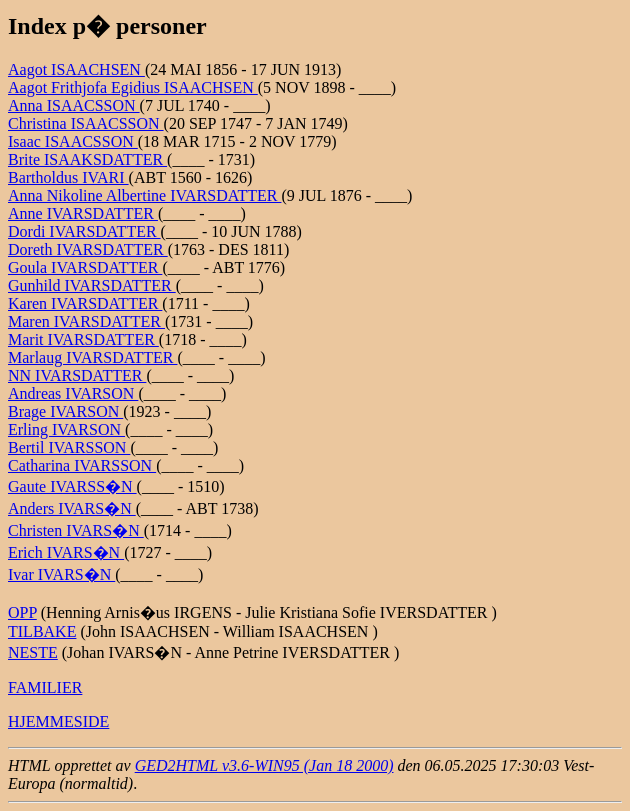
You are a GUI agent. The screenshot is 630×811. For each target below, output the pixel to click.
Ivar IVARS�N (61, 574)
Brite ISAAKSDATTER (87, 159)
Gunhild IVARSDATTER (92, 285)
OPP (22, 612)
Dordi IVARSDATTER (84, 231)
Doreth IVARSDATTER (88, 249)
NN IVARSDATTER (77, 375)
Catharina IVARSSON (82, 465)
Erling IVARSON (66, 429)
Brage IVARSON (65, 411)
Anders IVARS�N (72, 508)
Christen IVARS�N (76, 530)
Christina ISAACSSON (86, 123)
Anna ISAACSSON (74, 105)
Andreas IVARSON (73, 393)
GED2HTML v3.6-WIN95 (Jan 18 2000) (264, 765)
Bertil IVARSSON (69, 447)
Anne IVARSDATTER (83, 213)
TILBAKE (42, 631)
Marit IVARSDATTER (83, 339)
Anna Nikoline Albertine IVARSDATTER (144, 195)
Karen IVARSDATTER (85, 303)
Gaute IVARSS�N (72, 486)
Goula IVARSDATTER (85, 267)
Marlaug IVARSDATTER (92, 357)
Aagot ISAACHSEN (76, 69)
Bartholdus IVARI (68, 177)
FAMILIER (45, 687)
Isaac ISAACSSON (73, 141)
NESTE (33, 652)
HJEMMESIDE (58, 721)
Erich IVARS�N (66, 552)
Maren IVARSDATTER (86, 321)
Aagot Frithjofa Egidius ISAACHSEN (133, 87)
